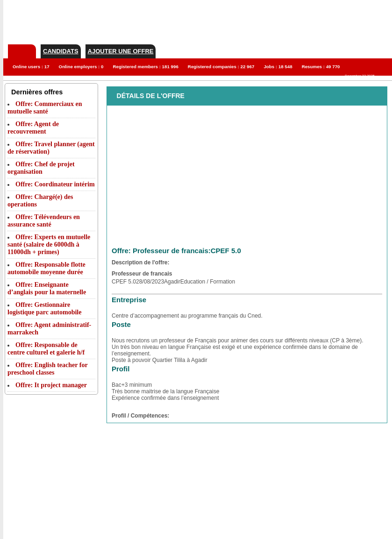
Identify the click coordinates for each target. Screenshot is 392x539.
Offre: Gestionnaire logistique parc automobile (44, 309)
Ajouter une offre (121, 51)
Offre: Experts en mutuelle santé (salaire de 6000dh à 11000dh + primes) (49, 245)
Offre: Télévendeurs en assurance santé (44, 221)
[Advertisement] (42, 448)
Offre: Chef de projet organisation (41, 168)
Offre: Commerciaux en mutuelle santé (45, 108)
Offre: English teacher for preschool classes (47, 369)
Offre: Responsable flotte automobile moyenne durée (46, 268)
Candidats (61, 51)
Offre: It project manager (51, 385)
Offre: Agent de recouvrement (33, 128)
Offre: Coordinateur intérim (55, 184)
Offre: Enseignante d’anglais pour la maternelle (47, 288)
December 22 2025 (360, 76)
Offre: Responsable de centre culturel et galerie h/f (46, 349)
